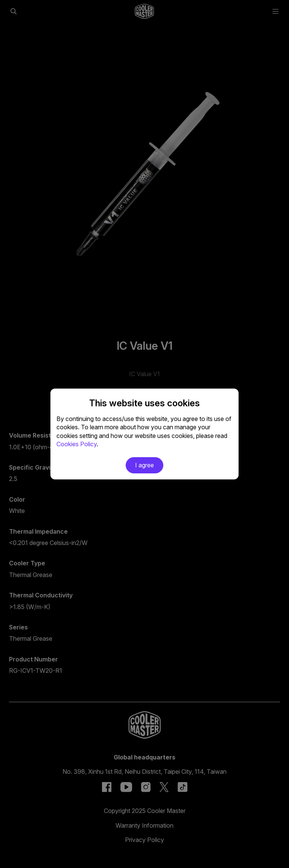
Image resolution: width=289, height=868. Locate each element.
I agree (144, 465)
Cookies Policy (77, 444)
